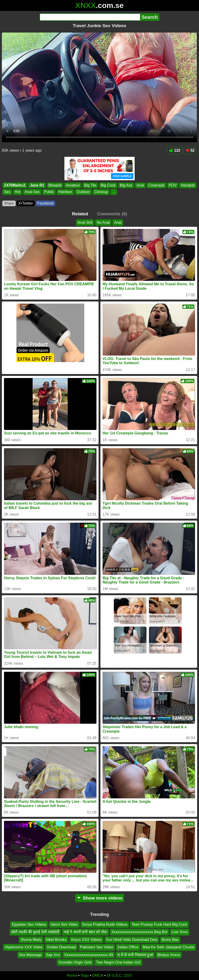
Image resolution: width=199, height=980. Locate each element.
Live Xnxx (180, 932)
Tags (85, 975)
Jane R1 (37, 185)
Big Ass (126, 185)
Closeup (101, 192)
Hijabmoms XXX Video (24, 947)
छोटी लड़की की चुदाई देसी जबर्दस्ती (35, 932)
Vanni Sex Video (64, 924)
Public (49, 192)
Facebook (45, 203)
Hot (18, 192)
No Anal (103, 222)
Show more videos (100, 898)
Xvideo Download (61, 947)
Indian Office (128, 947)
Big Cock (108, 185)
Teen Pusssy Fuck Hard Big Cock (159, 924)
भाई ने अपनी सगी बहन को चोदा (85, 932)
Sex (7, 192)
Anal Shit (85, 222)
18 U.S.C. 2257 (119, 975)
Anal (140, 185)
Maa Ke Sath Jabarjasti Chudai (169, 947)
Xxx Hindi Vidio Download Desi (132, 940)
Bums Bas (170, 940)
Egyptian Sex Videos (29, 924)
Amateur (73, 185)
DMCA (98, 975)
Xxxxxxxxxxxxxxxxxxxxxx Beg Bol (139, 932)
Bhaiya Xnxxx (169, 955)
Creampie (156, 185)
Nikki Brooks (56, 940)
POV (173, 185)
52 (190, 150)
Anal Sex (32, 192)
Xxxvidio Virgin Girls (75, 962)
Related (80, 214)
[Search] (90, 17)
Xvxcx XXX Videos (86, 940)
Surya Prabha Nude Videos (105, 924)
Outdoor (83, 192)
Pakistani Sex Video (97, 947)
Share (9, 203)
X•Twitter (26, 203)
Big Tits (90, 185)
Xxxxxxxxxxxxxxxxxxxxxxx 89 (89, 955)
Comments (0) (112, 214)
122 (175, 150)
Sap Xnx (53, 955)
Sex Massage (30, 955)
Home (72, 975)
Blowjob (55, 185)
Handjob (188, 185)
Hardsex (65, 192)
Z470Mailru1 (15, 185)
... (114, 192)
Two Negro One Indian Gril (118, 962)
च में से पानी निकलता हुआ (135, 955)
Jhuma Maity (31, 940)
